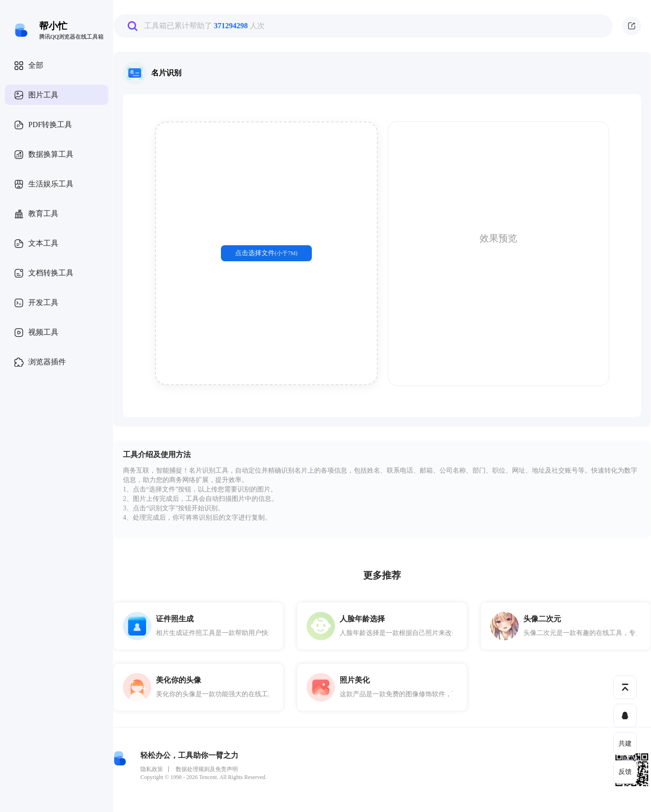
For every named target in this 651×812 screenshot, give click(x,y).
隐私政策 (152, 769)
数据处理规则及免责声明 (207, 769)
